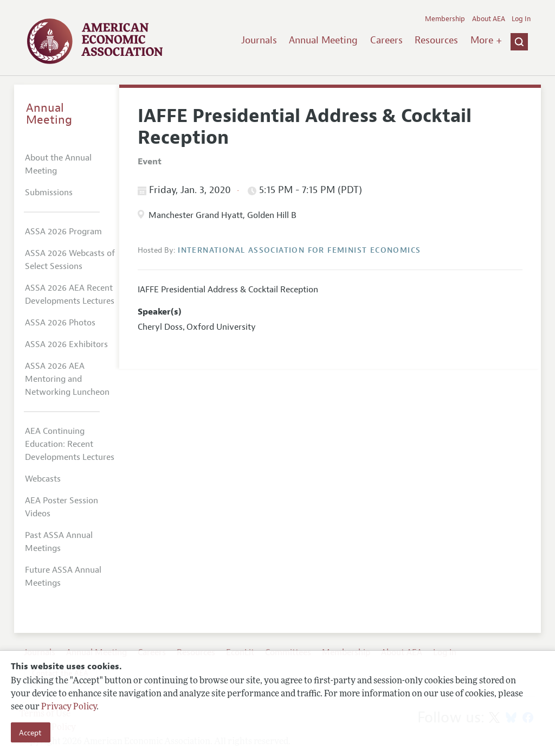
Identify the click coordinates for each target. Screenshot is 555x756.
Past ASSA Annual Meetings (59, 542)
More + (486, 40)
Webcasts (43, 479)
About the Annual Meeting (58, 164)
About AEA (489, 19)
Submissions (49, 193)
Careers (386, 40)
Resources (436, 40)
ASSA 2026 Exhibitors (66, 344)
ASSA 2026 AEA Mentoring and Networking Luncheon (67, 379)
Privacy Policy (69, 707)
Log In (521, 19)
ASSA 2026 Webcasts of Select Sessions (70, 260)
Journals (259, 40)
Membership (445, 19)
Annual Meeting (323, 40)
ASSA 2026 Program (63, 232)
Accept (30, 733)
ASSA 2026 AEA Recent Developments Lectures (70, 294)
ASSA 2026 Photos (60, 323)
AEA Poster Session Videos (62, 507)
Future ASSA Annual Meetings (63, 576)
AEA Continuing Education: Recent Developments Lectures (70, 444)
